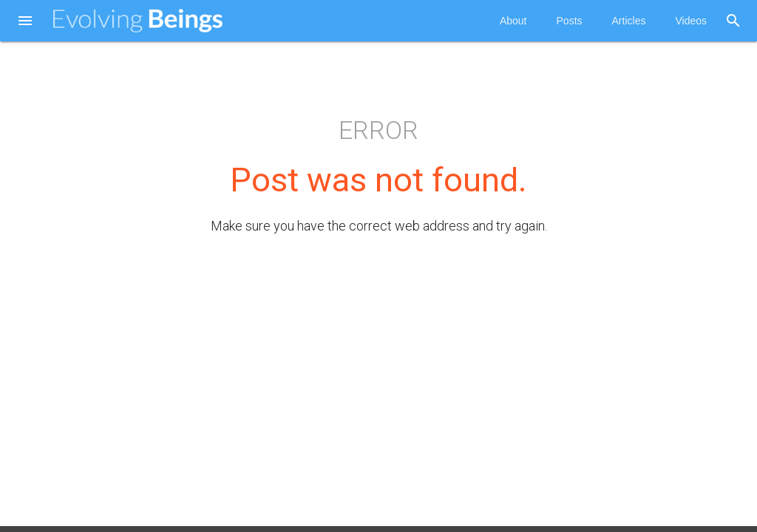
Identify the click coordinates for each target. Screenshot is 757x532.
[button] (25, 22)
